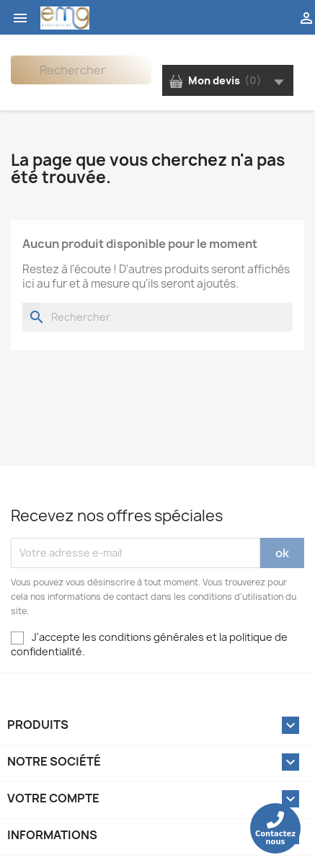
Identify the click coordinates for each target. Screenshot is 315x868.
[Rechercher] (81, 70)
